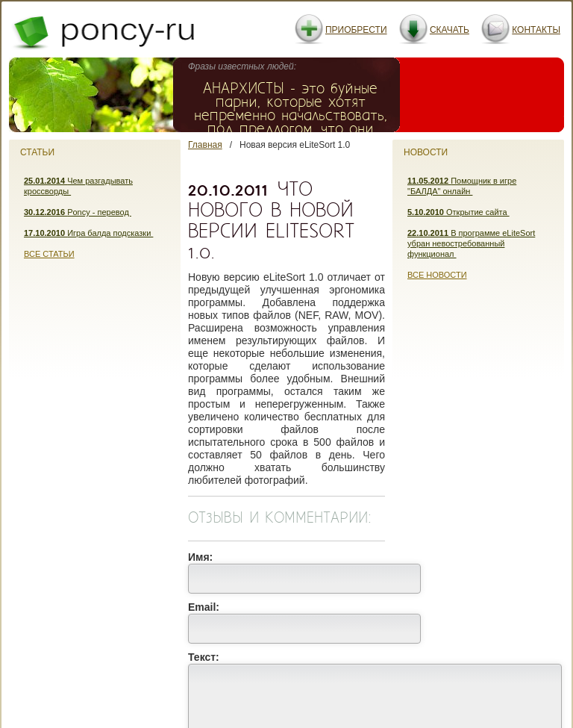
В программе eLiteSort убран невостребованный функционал (471, 243)
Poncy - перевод (78, 212)
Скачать (450, 30)
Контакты (536, 30)
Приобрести (356, 30)
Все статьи (49, 254)
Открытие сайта (458, 212)
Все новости (437, 275)
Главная (205, 145)
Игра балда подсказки (88, 233)
